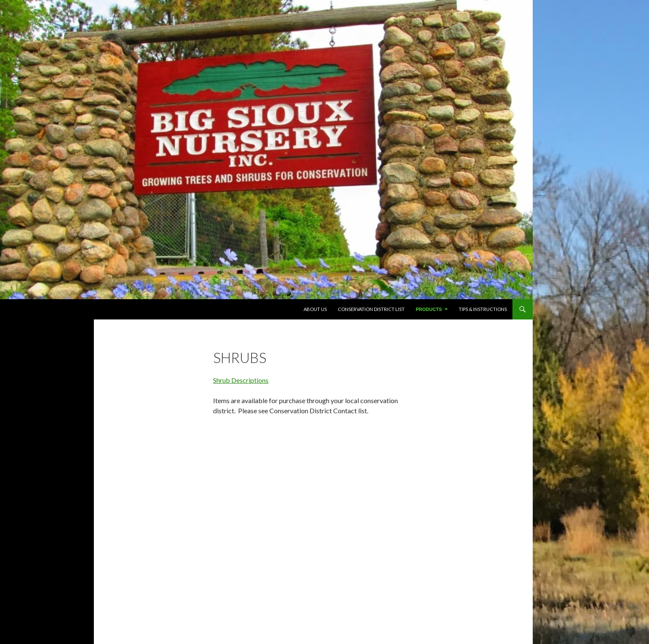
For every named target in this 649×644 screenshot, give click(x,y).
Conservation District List (371, 309)
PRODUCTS (429, 309)
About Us (315, 309)
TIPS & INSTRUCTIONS (483, 309)
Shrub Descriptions (241, 380)
